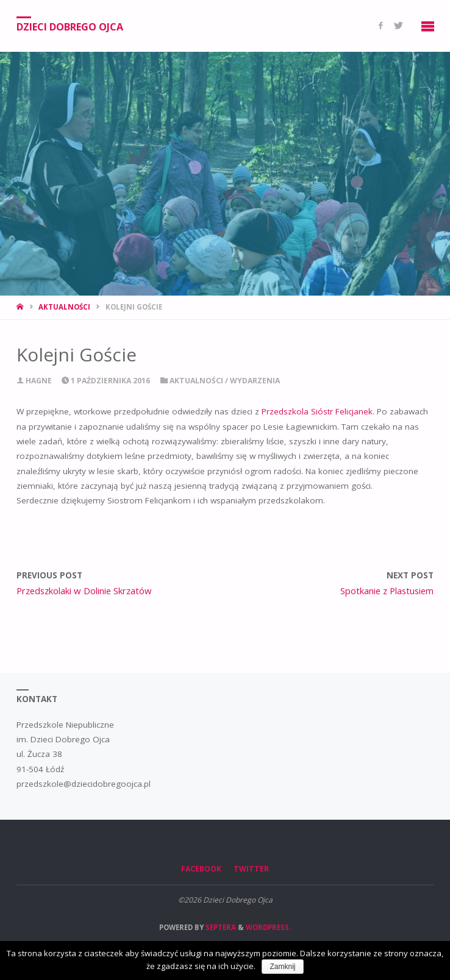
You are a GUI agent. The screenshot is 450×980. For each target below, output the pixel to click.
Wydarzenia (255, 381)
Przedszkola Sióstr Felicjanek (317, 411)
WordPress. (268, 927)
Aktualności (64, 307)
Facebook (201, 869)
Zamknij (282, 967)
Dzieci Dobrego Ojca (70, 26)
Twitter (251, 869)
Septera (220, 927)
